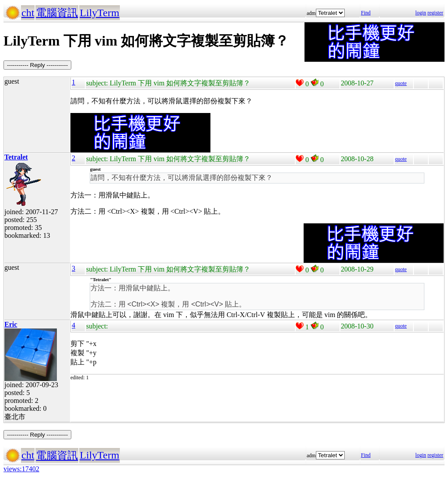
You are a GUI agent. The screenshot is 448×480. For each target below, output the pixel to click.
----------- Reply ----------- (37, 65)
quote (401, 83)
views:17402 (21, 469)
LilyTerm (99, 13)
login (421, 13)
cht (28, 13)
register (435, 13)
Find (366, 13)
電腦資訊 (57, 13)
